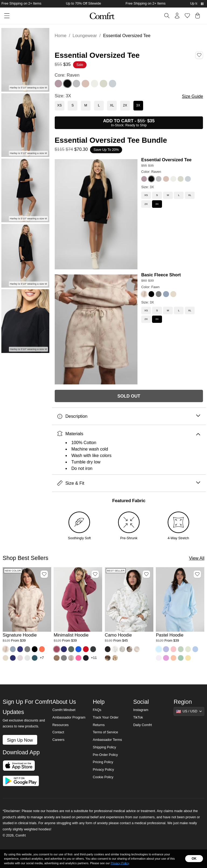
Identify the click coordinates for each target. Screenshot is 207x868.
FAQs (97, 710)
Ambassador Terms (107, 740)
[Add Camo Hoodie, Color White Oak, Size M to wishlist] (146, 574)
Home (61, 35)
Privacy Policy (103, 770)
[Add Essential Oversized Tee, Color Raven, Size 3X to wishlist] (199, 55)
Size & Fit (129, 483)
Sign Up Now (20, 740)
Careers (58, 740)
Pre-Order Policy (105, 755)
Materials (129, 434)
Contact (58, 732)
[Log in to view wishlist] (187, 16)
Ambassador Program (69, 717)
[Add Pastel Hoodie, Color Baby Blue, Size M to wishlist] (197, 574)
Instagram (141, 710)
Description (129, 416)
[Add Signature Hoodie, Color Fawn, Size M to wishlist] (44, 574)
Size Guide (192, 96)
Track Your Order (106, 717)
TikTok (138, 717)
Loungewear (85, 35)
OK (194, 859)
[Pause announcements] (202, 4)
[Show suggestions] (189, 711)
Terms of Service (105, 732)
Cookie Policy (103, 777)
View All (197, 558)
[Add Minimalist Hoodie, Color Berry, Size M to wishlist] (95, 574)
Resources (60, 725)
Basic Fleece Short (161, 275)
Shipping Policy (104, 747)
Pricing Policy (103, 762)
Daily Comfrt (142, 725)
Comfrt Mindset (64, 710)
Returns (99, 725)
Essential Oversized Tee (166, 160)
